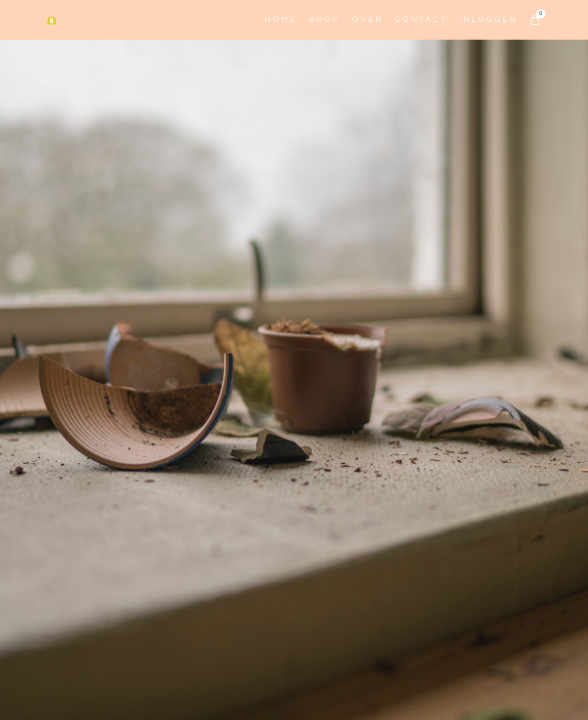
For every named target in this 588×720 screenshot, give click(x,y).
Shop (325, 20)
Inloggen (489, 20)
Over (367, 20)
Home (281, 20)
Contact (421, 20)
